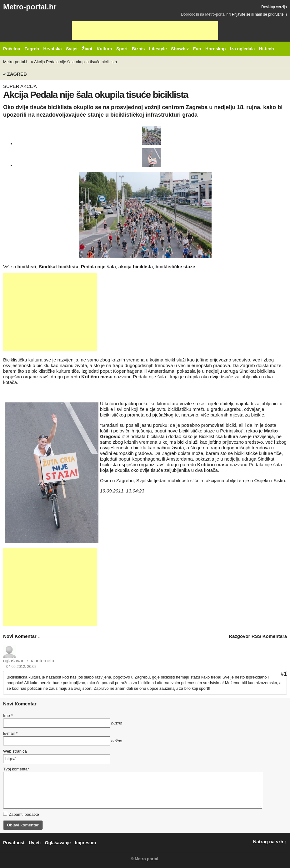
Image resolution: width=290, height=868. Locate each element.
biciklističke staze (175, 267)
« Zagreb (15, 74)
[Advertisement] (145, 31)
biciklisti (27, 267)
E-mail (10, 733)
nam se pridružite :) (271, 14)
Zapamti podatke (21, 814)
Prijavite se (241, 14)
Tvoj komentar (16, 769)
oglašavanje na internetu (29, 661)
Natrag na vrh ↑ (270, 842)
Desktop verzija (274, 7)
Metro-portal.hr (30, 7)
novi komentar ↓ (22, 636)
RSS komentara (269, 636)
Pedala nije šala (98, 267)
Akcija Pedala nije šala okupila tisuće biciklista (75, 62)
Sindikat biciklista (59, 267)
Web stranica (15, 751)
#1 (284, 674)
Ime (8, 716)
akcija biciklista (136, 267)
